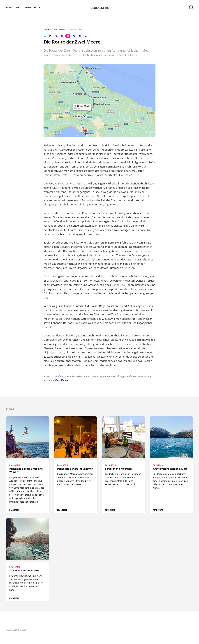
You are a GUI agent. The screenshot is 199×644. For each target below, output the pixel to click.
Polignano (62, 29)
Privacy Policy (32, 8)
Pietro (50, 29)
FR (77, 36)
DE (70, 36)
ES (64, 36)
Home (9, 8)
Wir (18, 8)
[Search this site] (191, 8)
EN (57, 36)
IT (50, 36)
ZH (84, 36)
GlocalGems (61, 380)
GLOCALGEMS (99, 8)
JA (91, 36)
